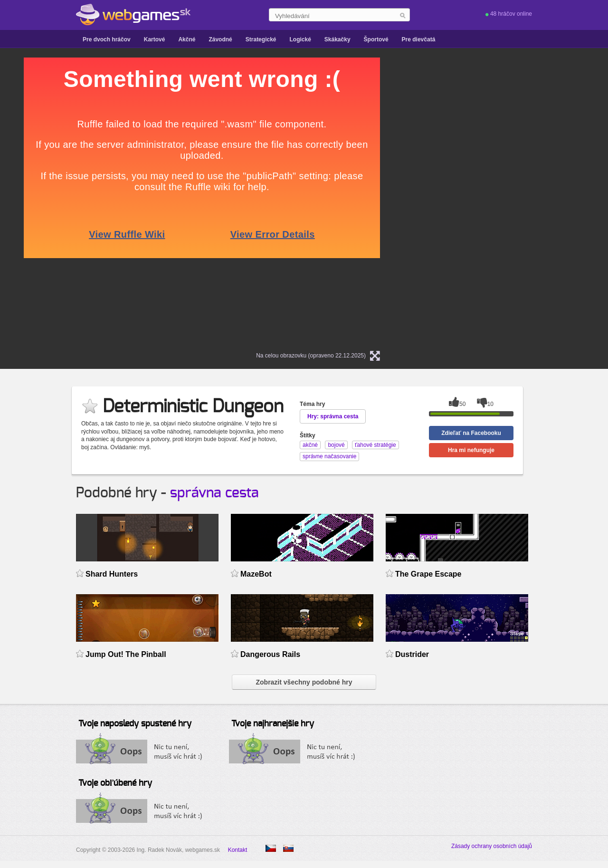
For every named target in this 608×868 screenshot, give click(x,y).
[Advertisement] (513, 200)
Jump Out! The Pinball (126, 654)
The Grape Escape (428, 574)
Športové (376, 39)
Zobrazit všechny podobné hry (304, 682)
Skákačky (337, 39)
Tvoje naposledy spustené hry (135, 724)
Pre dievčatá (419, 39)
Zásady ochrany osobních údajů (492, 846)
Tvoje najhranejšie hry (273, 724)
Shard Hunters (112, 574)
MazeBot (256, 574)
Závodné (220, 39)
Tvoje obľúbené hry (115, 783)
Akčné (187, 39)
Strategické (261, 39)
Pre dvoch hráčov (107, 39)
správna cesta (214, 493)
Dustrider (412, 654)
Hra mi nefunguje (471, 450)
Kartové (155, 39)
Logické (300, 39)
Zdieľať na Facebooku (471, 433)
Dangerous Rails (270, 654)
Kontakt (238, 850)
